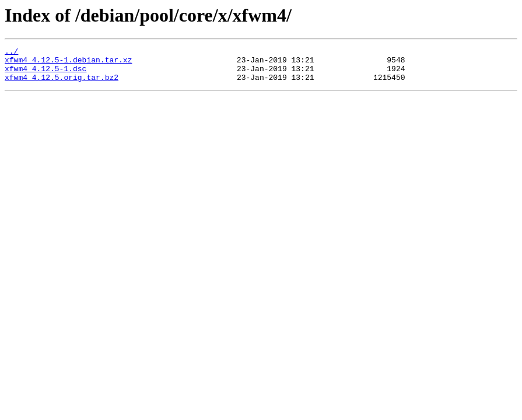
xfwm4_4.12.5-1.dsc (45, 73)
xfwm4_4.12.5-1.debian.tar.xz (68, 63)
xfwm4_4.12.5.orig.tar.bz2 (62, 84)
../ (11, 52)
